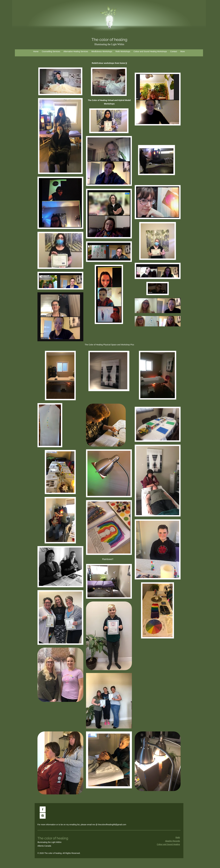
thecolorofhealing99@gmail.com (112, 825)
